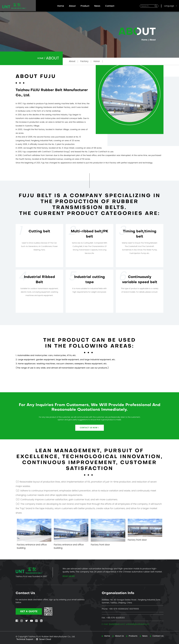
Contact (110, 6)
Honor (97, 61)
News (97, 6)
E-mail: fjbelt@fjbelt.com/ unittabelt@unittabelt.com (125, 624)
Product (85, 6)
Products (133, 636)
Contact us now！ (90, 428)
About (72, 6)
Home (61, 6)
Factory (84, 61)
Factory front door (100, 545)
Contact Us (158, 636)
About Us (119, 636)
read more (69, 576)
